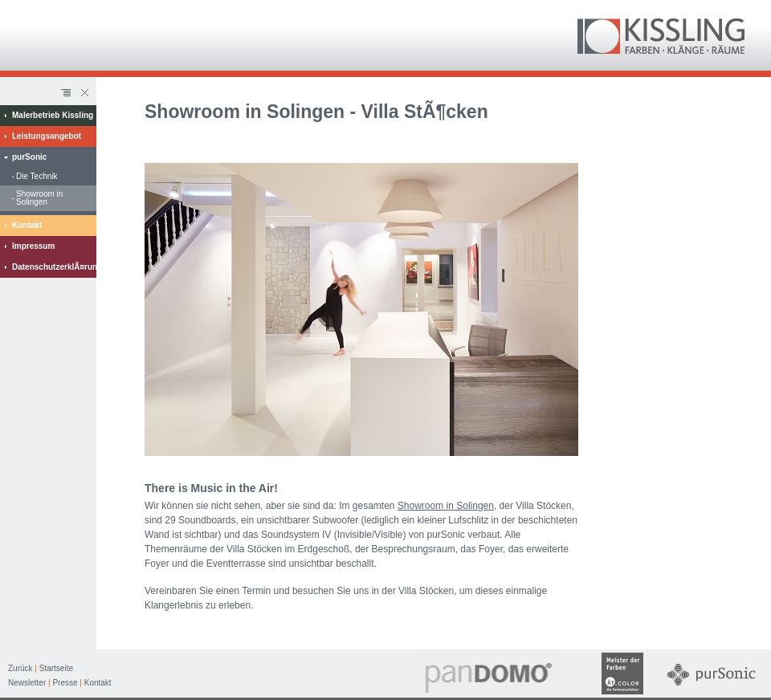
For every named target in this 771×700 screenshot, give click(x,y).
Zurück (20, 668)
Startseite (56, 668)
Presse (65, 683)
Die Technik (37, 176)
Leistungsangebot (47, 136)
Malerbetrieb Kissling (53, 115)
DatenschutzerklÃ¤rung (54, 267)
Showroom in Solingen (39, 198)
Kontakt (27, 225)
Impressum (33, 246)
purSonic (29, 157)
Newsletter (27, 683)
